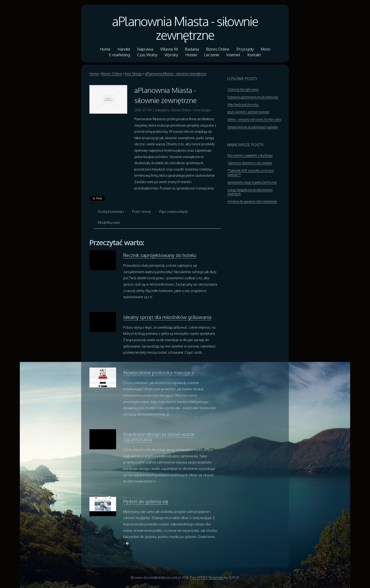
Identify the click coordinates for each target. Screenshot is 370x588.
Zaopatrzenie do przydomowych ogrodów (253, 127)
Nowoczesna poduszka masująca (159, 373)
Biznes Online (112, 74)
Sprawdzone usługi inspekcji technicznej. (252, 182)
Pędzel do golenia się (146, 501)
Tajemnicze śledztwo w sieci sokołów (250, 163)
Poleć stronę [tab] (141, 212)
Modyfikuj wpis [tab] (109, 222)
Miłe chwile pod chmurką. (243, 105)
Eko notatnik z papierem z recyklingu (250, 155)
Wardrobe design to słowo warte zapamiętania (159, 437)
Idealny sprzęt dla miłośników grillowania (167, 317)
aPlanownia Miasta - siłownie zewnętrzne (185, 28)
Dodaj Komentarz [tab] (111, 212)
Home (94, 74)
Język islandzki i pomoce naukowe (248, 112)
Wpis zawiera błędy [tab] (173, 212)
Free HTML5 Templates (207, 577)
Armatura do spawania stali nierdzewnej (252, 201)
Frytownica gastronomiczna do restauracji (253, 97)
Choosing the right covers (243, 89)
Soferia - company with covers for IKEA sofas (254, 119)
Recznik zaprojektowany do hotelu (160, 255)
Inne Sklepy (133, 74)
